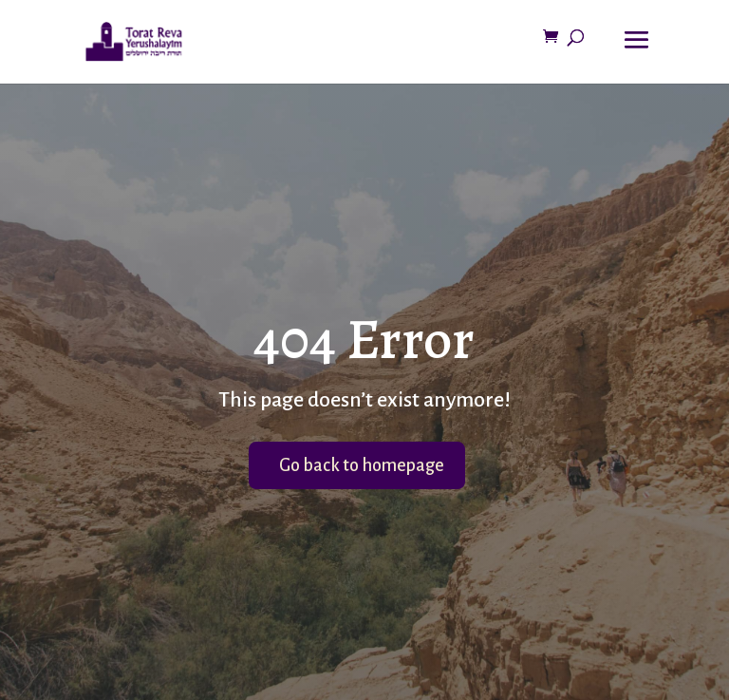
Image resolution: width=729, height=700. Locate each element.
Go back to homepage (362, 465)
